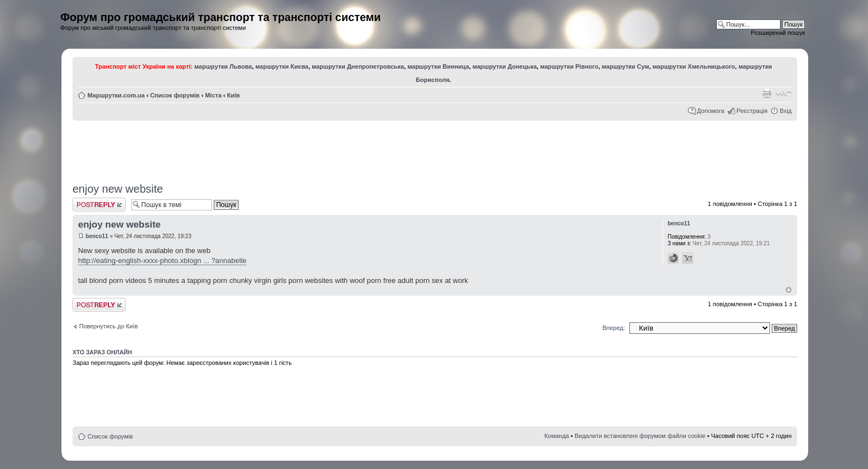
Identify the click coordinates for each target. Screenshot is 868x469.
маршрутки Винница (438, 66)
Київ (233, 95)
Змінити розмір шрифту (784, 93)
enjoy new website (118, 189)
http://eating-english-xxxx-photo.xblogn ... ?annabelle (162, 261)
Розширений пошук (778, 33)
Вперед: (614, 328)
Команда (557, 436)
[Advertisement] (435, 148)
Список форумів (175, 95)
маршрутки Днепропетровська (358, 66)
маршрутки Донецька (504, 66)
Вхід (786, 111)
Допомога (711, 111)
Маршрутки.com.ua (116, 95)
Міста (213, 95)
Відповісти (99, 205)
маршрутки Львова (223, 66)
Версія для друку (767, 93)
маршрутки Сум (626, 66)
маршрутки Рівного (569, 66)
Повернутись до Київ (108, 326)
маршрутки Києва (282, 66)
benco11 (97, 236)
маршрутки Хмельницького (694, 66)
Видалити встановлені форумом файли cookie (640, 436)
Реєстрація (752, 111)
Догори (789, 290)
